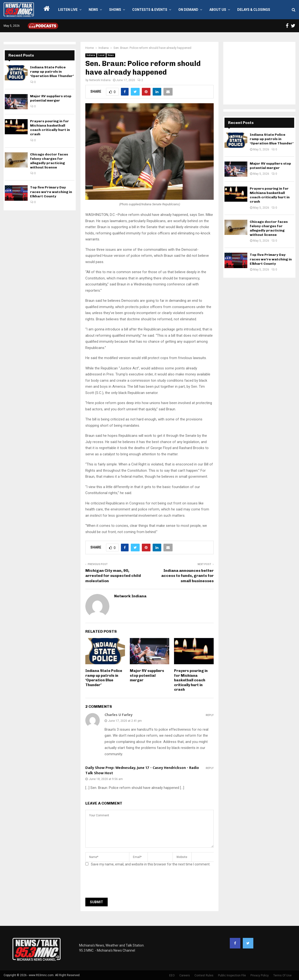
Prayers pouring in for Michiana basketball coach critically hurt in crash (191, 680)
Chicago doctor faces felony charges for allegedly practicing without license (49, 161)
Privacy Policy (260, 975)
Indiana (91, 55)
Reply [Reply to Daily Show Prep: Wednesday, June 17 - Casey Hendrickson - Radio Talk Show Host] (210, 768)
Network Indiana (100, 80)
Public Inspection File (232, 975)
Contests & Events (150, 10)
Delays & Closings (254, 10)
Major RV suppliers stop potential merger (147, 675)
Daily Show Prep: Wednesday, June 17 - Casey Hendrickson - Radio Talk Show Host (142, 770)
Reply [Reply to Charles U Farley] (210, 715)
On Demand (188, 10)
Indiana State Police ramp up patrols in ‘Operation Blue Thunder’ (104, 678)
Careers (185, 975)
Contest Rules (204, 975)
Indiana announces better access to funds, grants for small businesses (187, 576)
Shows (115, 10)
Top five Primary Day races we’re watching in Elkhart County (51, 192)
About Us (218, 10)
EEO (172, 975)
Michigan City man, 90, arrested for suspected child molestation (113, 576)
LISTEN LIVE (68, 10)
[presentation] (122, 883)
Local (101, 55)
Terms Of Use (282, 975)
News (93, 10)
